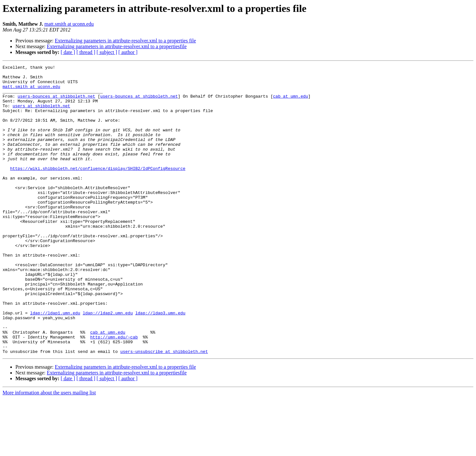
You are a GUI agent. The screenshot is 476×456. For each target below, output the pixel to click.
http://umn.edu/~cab (114, 392)
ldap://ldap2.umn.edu (108, 363)
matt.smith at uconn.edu (69, 24)
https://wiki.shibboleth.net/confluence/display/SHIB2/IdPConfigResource (98, 189)
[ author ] (128, 52)
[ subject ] (107, 52)
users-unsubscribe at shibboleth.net (164, 409)
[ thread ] (86, 52)
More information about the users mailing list (49, 450)
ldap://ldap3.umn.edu (160, 363)
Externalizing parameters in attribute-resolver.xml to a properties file (125, 41)
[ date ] (68, 52)
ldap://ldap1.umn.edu (55, 363)
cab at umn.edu (290, 103)
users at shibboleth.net (41, 114)
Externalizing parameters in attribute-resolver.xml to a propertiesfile (117, 46)
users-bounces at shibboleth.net (56, 103)
